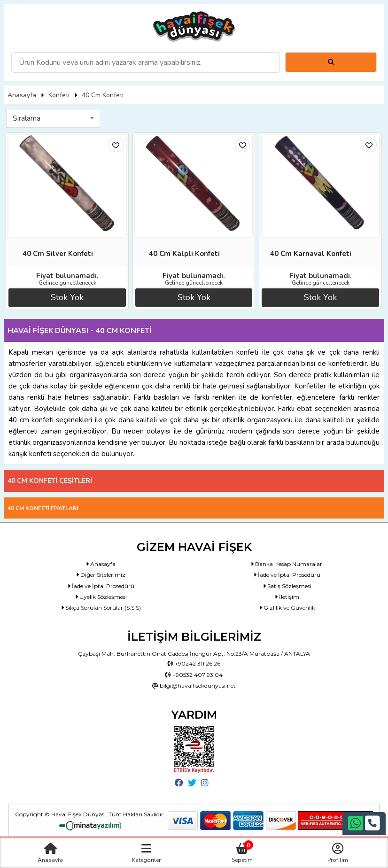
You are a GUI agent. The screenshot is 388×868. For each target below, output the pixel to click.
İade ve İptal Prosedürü (287, 575)
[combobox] (53, 118)
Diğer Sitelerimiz (101, 575)
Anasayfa (22, 95)
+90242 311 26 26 (194, 663)
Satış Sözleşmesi (287, 586)
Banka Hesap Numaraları (287, 564)
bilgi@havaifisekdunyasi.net (194, 686)
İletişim (287, 597)
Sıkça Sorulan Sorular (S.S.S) (101, 608)
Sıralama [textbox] (27, 118)
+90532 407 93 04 (194, 675)
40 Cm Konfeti (103, 95)
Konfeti (59, 95)
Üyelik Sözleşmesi (101, 597)
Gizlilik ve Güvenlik (287, 608)
